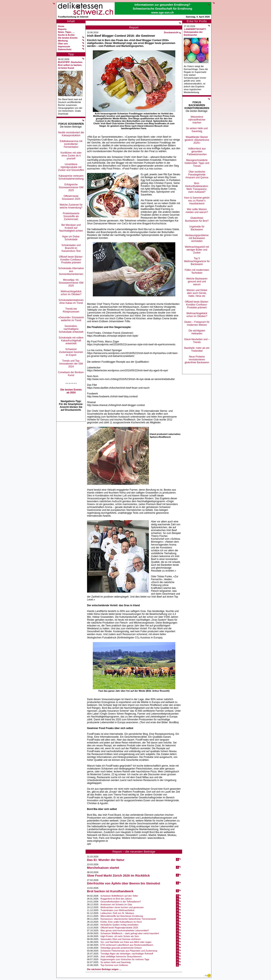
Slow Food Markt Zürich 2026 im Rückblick (118, 875)
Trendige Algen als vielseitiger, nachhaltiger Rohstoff (127, 954)
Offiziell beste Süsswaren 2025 (71, 198)
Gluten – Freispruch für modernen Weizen (197, 323)
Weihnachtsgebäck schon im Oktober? (71, 293)
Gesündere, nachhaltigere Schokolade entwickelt (71, 329)
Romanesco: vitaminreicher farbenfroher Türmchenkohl (128, 919)
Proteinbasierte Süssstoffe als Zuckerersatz (71, 216)
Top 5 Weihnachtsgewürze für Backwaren (197, 261)
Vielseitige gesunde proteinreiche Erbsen (121, 948)
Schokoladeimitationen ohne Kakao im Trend (71, 302)
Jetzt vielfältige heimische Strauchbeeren (121, 956)
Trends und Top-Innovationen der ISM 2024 (71, 364)
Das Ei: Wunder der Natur (106, 860)
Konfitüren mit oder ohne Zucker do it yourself (71, 156)
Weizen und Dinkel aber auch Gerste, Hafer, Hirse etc (197, 293)
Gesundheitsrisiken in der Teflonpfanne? (121, 902)
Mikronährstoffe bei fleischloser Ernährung (122, 916)
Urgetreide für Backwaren (197, 228)
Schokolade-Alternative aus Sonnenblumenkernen (71, 271)
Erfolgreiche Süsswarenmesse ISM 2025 (71, 187)
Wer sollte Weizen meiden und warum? (197, 211)
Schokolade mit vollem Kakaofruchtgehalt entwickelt (71, 341)
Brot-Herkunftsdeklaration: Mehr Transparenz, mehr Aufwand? (197, 188)
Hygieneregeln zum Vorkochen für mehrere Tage (125, 959)
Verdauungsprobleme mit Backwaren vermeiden (197, 238)
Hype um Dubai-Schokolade (71, 238)
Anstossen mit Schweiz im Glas (116, 904)
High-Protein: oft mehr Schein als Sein (120, 936)
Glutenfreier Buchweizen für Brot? (197, 219)
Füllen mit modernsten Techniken (197, 271)
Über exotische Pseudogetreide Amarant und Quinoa (197, 175)
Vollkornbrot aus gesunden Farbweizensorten (197, 151)
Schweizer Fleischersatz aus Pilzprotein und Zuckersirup (129, 951)
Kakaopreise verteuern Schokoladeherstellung (71, 177)
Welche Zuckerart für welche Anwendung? (71, 206)
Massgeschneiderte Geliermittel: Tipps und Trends (197, 163)
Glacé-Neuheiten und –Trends (197, 341)
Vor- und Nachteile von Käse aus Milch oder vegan (126, 942)
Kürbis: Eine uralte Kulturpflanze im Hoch (121, 922)
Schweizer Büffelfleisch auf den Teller (119, 896)
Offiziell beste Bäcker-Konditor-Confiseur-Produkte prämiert (71, 260)
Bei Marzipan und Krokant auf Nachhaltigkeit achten (71, 228)
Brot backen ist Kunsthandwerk (110, 891)
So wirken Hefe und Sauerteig (115, 962)
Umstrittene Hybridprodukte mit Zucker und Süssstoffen (71, 167)
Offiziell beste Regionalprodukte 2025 (119, 928)
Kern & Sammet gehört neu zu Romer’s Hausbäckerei (197, 201)
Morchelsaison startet (103, 868)
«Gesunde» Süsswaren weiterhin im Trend (71, 319)
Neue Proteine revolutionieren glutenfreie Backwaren (197, 360)
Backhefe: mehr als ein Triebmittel (197, 349)
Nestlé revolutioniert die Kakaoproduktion (71, 134)
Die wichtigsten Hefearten (197, 332)
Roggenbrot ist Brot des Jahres (116, 899)
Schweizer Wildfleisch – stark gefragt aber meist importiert (130, 933)
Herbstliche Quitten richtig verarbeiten (119, 925)
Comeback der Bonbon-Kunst (71, 374)
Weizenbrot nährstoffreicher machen (197, 120)
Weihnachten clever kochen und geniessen (122, 907)
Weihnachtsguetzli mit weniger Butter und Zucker (197, 250)
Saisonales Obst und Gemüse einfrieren (121, 939)
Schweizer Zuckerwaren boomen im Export (71, 352)
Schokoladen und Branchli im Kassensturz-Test (71, 248)
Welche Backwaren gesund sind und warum (197, 282)
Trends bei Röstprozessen (71, 310)
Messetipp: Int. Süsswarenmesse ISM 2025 (71, 283)
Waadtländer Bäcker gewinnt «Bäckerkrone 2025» (197, 140)
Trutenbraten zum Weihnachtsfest (117, 910)
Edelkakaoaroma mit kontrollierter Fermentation (71, 144)
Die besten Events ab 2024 (71, 391)
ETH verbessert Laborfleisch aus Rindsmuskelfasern (127, 945)
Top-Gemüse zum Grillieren (114, 965)
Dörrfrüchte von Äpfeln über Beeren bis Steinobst (124, 883)
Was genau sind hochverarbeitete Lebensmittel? (125, 930)
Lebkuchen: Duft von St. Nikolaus (117, 913)
